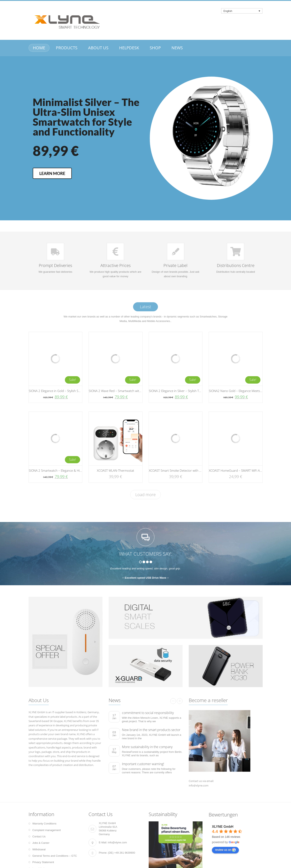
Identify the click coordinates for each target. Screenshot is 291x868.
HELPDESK (129, 48)
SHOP (155, 48)
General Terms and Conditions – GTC (55, 856)
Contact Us (39, 836)
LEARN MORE (150, 173)
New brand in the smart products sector (151, 730)
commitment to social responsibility (148, 713)
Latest (145, 307)
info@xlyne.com (117, 842)
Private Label (175, 265)
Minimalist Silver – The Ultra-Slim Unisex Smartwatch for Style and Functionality (183, 112)
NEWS (177, 48)
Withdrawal (39, 849)
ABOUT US (98, 48)
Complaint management (47, 830)
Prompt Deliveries (55, 265)
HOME (39, 48)
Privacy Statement (43, 862)
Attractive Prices (116, 265)
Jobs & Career (41, 843)
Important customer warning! (143, 764)
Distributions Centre (236, 265)
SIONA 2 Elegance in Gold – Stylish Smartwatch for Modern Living (74, 391)
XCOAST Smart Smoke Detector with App (177, 470)
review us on (225, 850)
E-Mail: (103, 842)
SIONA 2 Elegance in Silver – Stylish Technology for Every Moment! (194, 391)
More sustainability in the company (147, 747)
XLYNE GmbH (223, 827)
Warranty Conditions (44, 824)
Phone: (103, 853)
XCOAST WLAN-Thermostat (116, 470)
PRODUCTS (67, 48)
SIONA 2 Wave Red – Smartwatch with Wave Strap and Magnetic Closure (138, 391)
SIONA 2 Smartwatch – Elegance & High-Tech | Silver (65, 470)
